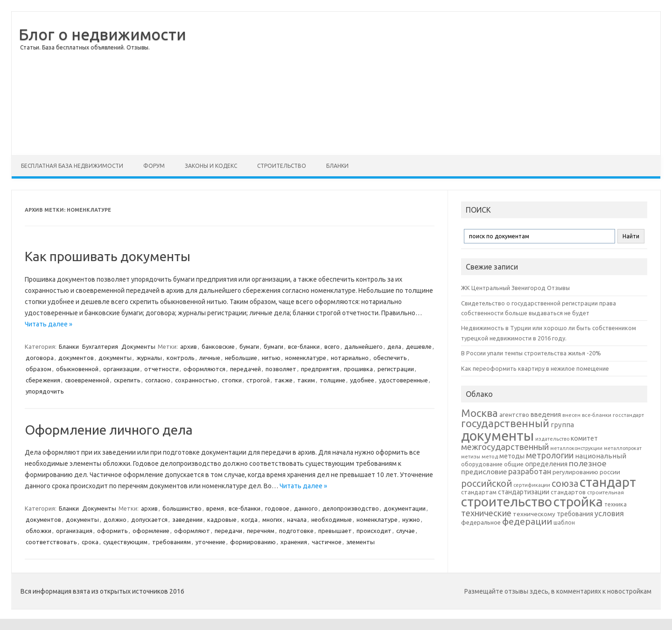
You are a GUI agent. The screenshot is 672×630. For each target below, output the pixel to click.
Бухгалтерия (100, 346)
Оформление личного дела (109, 430)
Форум (154, 166)
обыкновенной (77, 369)
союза (565, 484)
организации (121, 369)
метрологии (550, 455)
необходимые (332, 519)
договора (40, 358)
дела (394, 346)
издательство (552, 439)
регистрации (396, 369)
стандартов (568, 492)
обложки (38, 531)
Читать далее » (49, 324)
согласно (158, 380)
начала (297, 519)
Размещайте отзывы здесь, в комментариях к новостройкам (558, 591)
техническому (534, 514)
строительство (507, 502)
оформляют (192, 531)
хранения (294, 542)
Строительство (282, 166)
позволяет (281, 369)
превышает (335, 531)
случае (406, 531)
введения (546, 415)
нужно (411, 519)
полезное (588, 463)
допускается (149, 519)
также (283, 380)
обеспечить (390, 358)
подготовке (296, 531)
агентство (514, 415)
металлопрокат (623, 448)
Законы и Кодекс (211, 166)
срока (90, 542)
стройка (578, 502)
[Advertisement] (423, 83)
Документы (138, 346)
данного (306, 508)
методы (512, 456)
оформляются (204, 369)
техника (616, 504)
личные (210, 358)
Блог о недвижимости (102, 34)
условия (609, 513)
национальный (601, 456)
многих (272, 519)
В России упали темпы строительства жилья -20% (531, 353)
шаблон (564, 523)
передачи (228, 531)
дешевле (419, 346)
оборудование (482, 464)
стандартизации (524, 492)
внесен (571, 415)
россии (610, 472)
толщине (332, 380)
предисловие (484, 471)
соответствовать (51, 542)
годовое (277, 508)
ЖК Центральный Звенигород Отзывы (515, 288)
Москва (479, 413)
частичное (327, 542)
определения (546, 464)
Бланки (337, 166)
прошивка (358, 369)
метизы (471, 457)
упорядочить (45, 391)
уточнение (210, 542)
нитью (271, 358)
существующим (125, 542)
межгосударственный (505, 447)
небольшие (241, 358)
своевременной (87, 380)
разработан (530, 471)
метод (490, 457)
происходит (374, 531)
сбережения (43, 380)
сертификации (532, 485)
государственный (505, 423)
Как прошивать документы (108, 256)
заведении (187, 519)
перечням (261, 531)
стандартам (479, 492)
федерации (527, 521)
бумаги (249, 346)
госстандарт (628, 415)
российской (486, 484)
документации (405, 508)
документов (76, 358)
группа (562, 425)
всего (332, 346)
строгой (258, 380)
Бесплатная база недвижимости (72, 166)
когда (249, 519)
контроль (181, 358)
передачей (245, 369)
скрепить (127, 380)
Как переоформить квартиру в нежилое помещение (535, 368)
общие (514, 464)
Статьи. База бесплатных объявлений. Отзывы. (85, 47)
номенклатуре (306, 358)
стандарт (608, 482)
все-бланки (304, 346)
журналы (149, 358)
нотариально (350, 358)
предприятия (320, 369)
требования (575, 514)
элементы (360, 542)
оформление (151, 531)
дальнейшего (364, 346)
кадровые (222, 519)
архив (189, 346)
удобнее (362, 380)
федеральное (481, 523)
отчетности (161, 369)
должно (115, 519)
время (215, 508)
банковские (218, 346)
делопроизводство (351, 508)
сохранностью (196, 380)
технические (486, 513)
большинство (182, 508)
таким (306, 380)
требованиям (171, 542)
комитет (584, 438)
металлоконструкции (576, 448)
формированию (253, 542)
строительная (605, 492)
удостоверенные (403, 380)
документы (115, 358)
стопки (232, 380)
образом (38, 369)
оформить (112, 531)
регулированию (575, 472)
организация (74, 531)
